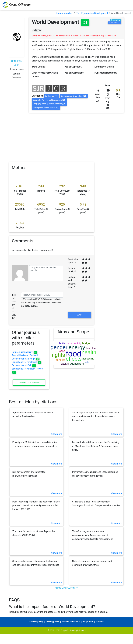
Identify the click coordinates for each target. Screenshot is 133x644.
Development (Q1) (52, 96)
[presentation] (80, 303)
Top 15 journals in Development (92, 13)
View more (56, 434)
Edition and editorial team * (72, 282)
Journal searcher (64, 13)
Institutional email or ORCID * (14, 307)
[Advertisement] (66, 136)
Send (80, 315)
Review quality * (72, 270)
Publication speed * (73, 261)
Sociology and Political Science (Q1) (46, 108)
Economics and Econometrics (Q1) (74, 96)
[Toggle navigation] (127, 5)
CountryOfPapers (78, 630)
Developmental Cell (24, 365)
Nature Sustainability (24, 352)
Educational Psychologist (27, 362)
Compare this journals (29, 382)
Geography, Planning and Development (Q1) (49, 100)
